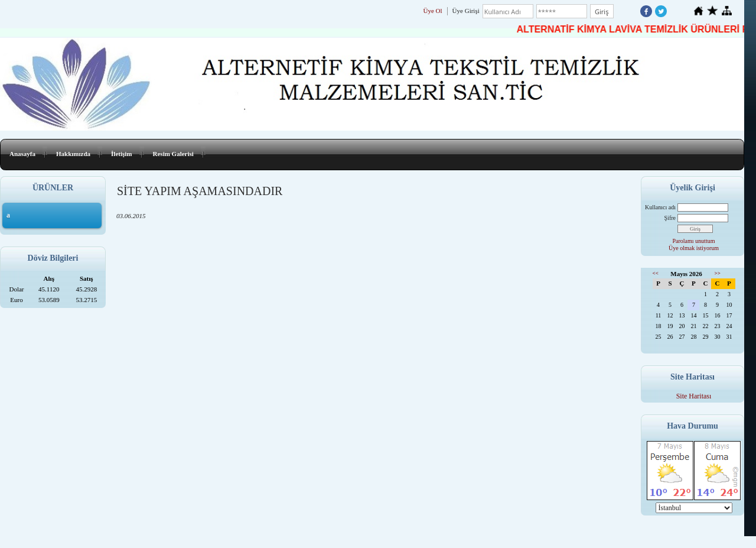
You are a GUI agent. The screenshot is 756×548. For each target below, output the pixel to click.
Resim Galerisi (173, 154)
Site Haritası (694, 396)
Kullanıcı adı (660, 207)
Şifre (670, 218)
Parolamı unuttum (694, 241)
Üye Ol (433, 11)
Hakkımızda (73, 154)
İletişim (121, 154)
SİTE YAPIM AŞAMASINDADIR (200, 191)
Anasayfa (22, 154)
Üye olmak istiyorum (694, 248)
